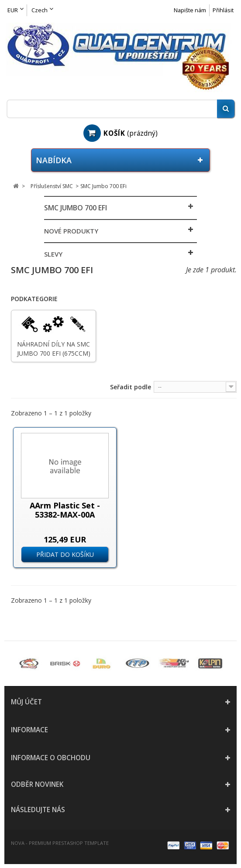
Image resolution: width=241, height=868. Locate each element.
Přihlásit (223, 10)
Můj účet (26, 702)
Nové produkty (71, 231)
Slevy (53, 254)
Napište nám (190, 10)
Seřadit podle (131, 387)
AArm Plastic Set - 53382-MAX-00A (65, 510)
